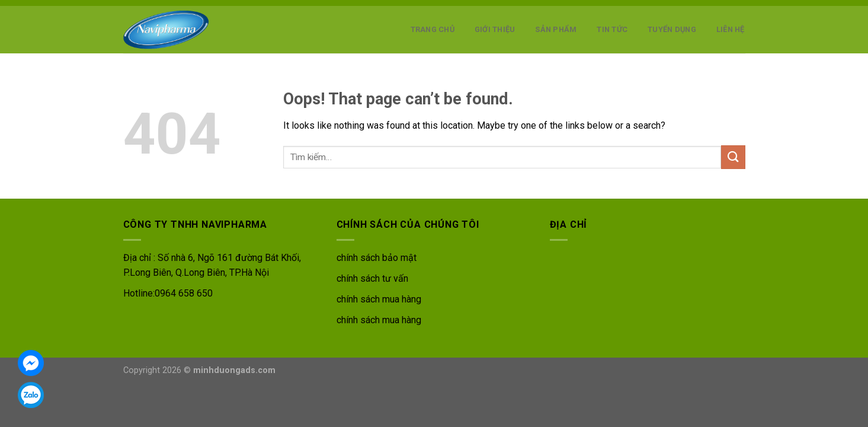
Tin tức (612, 29)
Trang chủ (433, 29)
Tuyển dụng (672, 29)
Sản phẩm (556, 29)
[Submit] (733, 157)
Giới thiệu (495, 29)
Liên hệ (731, 29)
